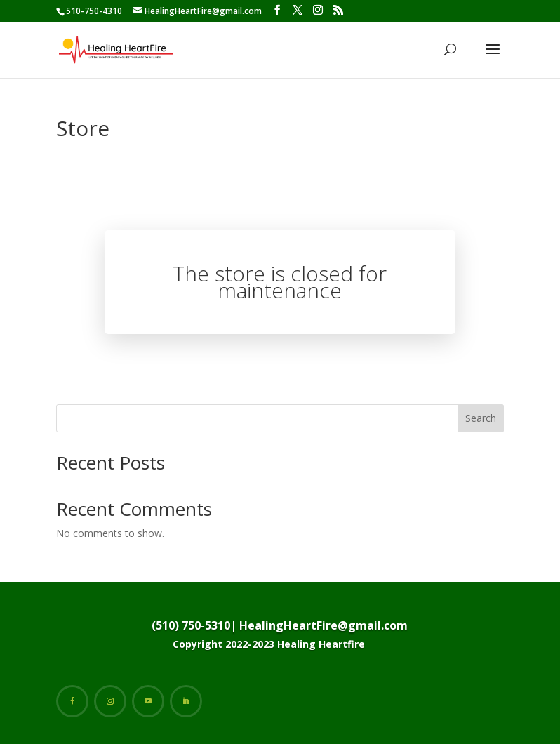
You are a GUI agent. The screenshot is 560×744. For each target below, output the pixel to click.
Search (481, 418)
